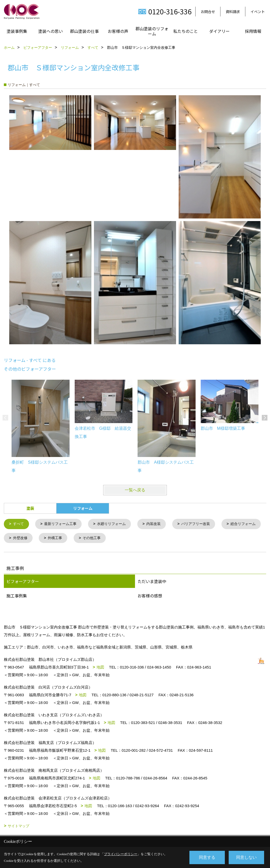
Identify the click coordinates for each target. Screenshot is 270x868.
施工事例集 (17, 596)
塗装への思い (51, 31)
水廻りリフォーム (116, 524)
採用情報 (253, 31)
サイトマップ (18, 827)
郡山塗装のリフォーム (152, 31)
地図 (100, 668)
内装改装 (160, 524)
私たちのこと (186, 31)
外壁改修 (69, 538)
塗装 (30, 508)
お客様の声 (118, 31)
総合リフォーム (27, 538)
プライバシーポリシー (121, 854)
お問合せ (208, 12)
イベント (258, 12)
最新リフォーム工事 (63, 524)
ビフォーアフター (23, 582)
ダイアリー (219, 31)
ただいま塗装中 (152, 582)
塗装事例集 (17, 31)
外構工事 (105, 538)
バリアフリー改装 (204, 524)
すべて (19, 524)
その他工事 (143, 538)
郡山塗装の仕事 (84, 31)
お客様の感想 (150, 596)
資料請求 (233, 12)
